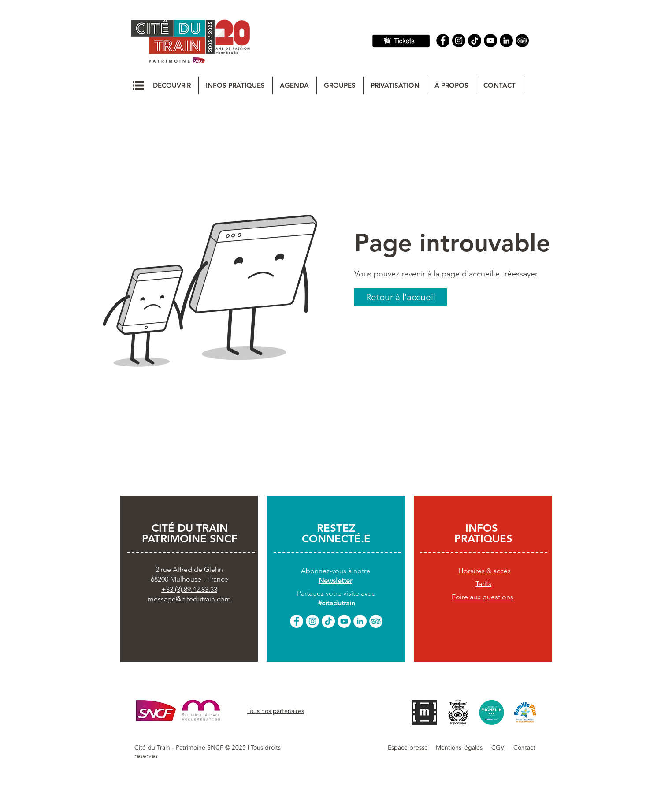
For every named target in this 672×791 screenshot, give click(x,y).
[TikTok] (328, 621)
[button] (138, 86)
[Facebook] (443, 41)
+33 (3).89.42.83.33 (189, 589)
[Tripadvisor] (522, 41)
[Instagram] (459, 41)
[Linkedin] (506, 41)
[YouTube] (490, 41)
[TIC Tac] (475, 41)
